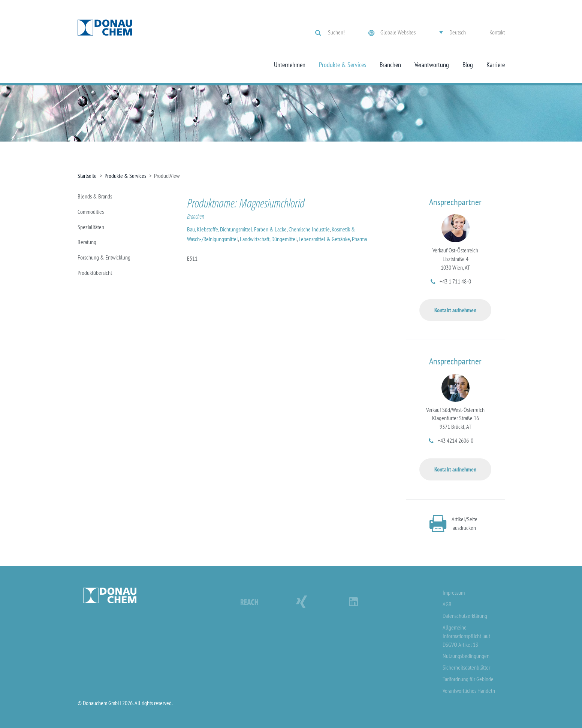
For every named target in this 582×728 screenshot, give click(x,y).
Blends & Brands (95, 196)
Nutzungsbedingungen (466, 656)
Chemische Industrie (309, 229)
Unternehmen (290, 65)
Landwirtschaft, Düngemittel (268, 239)
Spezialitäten (91, 227)
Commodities (91, 212)
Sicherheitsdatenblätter (466, 667)
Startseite (87, 176)
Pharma (359, 239)
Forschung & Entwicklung (104, 257)
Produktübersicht (95, 273)
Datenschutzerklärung (465, 616)
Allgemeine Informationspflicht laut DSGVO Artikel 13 (466, 636)
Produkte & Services (343, 65)
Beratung (87, 242)
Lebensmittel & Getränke (324, 239)
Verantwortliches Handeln (469, 691)
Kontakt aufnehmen (455, 310)
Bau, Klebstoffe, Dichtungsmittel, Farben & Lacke (237, 229)
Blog (468, 65)
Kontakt (497, 32)
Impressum (454, 592)
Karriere (496, 65)
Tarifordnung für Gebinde (468, 679)
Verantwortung (432, 65)
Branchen (390, 65)
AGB (447, 604)
